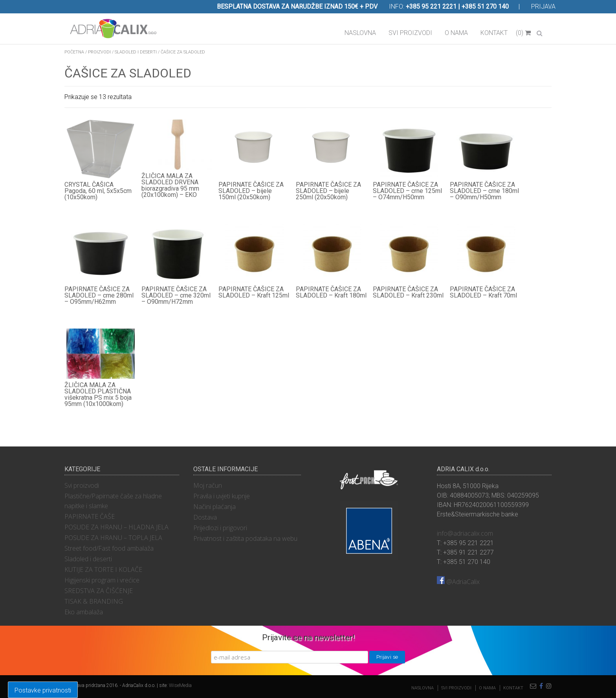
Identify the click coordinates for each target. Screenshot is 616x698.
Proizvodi (99, 52)
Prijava (543, 6)
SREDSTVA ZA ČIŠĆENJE (99, 591)
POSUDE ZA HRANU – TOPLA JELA (113, 538)
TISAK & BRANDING (94, 601)
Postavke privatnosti (43, 690)
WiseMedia (180, 685)
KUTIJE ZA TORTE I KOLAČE (103, 569)
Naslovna (360, 33)
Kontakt (494, 33)
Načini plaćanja (214, 507)
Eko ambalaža (84, 612)
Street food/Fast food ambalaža (109, 548)
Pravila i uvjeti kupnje (222, 496)
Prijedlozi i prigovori (220, 528)
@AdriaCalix (458, 582)
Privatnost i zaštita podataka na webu (245, 538)
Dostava (205, 517)
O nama (456, 33)
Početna (74, 52)
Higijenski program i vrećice (102, 580)
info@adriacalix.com (465, 533)
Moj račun (208, 485)
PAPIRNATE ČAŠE (90, 516)
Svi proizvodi (410, 33)
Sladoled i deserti (136, 52)
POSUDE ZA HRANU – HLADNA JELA (116, 527)
